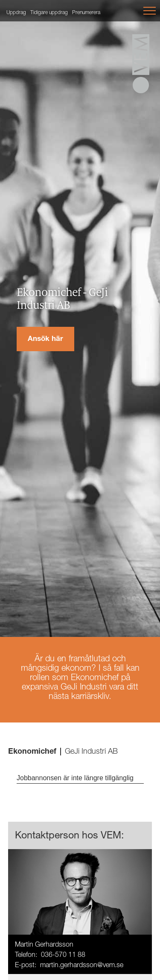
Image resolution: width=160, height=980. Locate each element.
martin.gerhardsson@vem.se (82, 966)
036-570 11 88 (63, 956)
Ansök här (45, 339)
